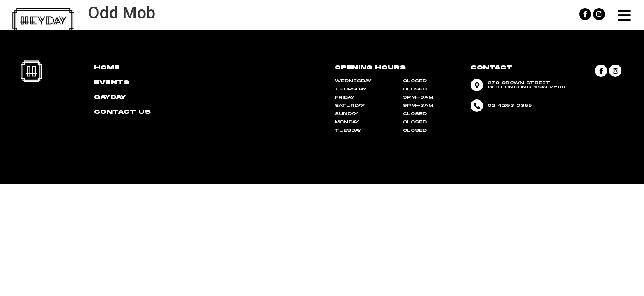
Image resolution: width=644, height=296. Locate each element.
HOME (107, 68)
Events (112, 82)
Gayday (110, 97)
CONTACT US (122, 112)
